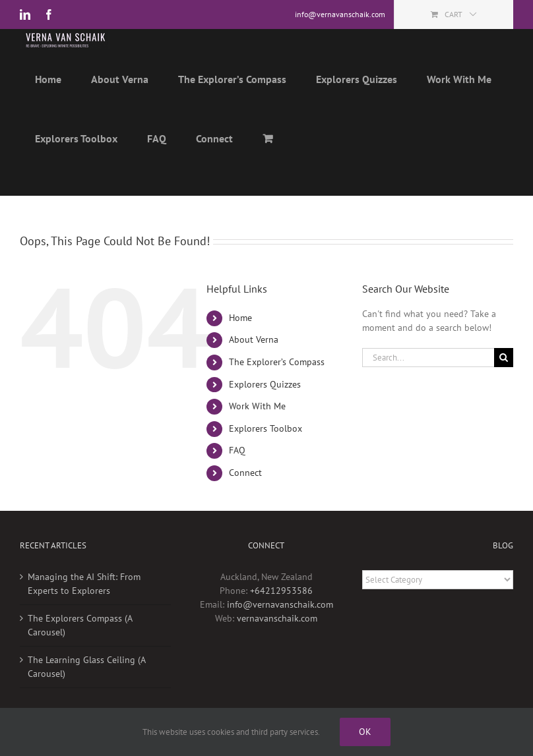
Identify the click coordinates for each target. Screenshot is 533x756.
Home (240, 318)
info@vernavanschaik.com (280, 604)
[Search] (504, 358)
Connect (245, 473)
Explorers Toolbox (266, 428)
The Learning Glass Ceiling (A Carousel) (86, 667)
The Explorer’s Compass (277, 362)
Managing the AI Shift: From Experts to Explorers (84, 584)
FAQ (237, 450)
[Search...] (428, 358)
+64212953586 (281, 591)
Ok (365, 732)
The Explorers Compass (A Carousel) (80, 625)
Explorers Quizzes (265, 384)
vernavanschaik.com (277, 618)
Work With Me (257, 406)
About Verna (254, 339)
